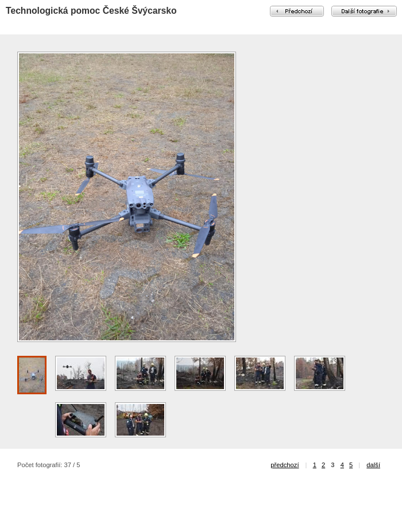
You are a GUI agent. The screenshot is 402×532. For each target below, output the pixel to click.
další (373, 465)
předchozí (285, 465)
